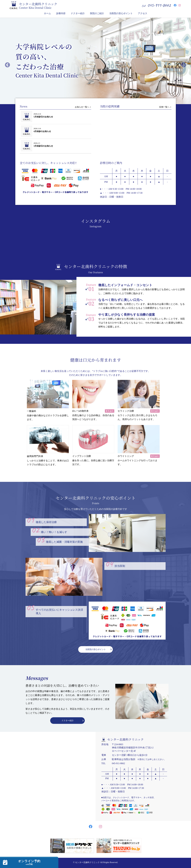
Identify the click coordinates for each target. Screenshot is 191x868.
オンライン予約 (29, 863)
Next (184, 65)
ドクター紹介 (78, 13)
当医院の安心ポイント (121, 13)
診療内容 (61, 13)
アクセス (143, 13)
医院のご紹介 (97, 13)
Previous (7, 65)
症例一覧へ (164, 107)
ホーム (47, 13)
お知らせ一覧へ (82, 107)
